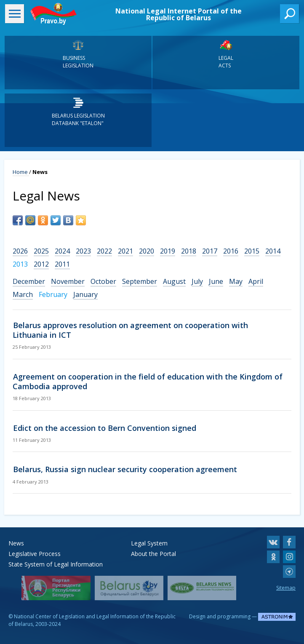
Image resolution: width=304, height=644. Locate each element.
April (256, 281)
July (197, 281)
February (53, 294)
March (23, 294)
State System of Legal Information (56, 564)
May (236, 281)
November (68, 281)
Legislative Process (35, 554)
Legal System (149, 543)
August (174, 281)
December (29, 281)
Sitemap (286, 588)
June (216, 281)
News (16, 543)
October (103, 281)
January (85, 294)
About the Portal (153, 554)
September (140, 281)
